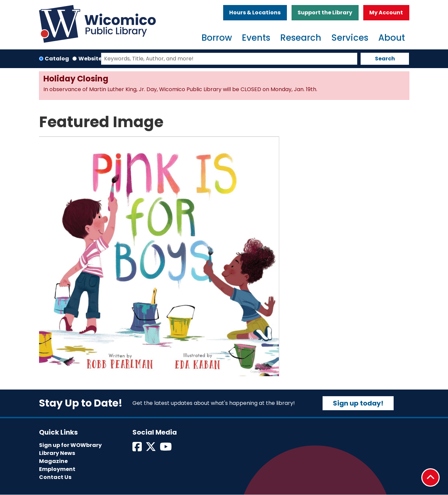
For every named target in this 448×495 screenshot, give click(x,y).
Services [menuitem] (350, 38)
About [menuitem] (392, 38)
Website (90, 59)
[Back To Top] (430, 477)
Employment (57, 469)
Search (385, 59)
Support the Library (325, 13)
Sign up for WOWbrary (70, 445)
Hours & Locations (255, 13)
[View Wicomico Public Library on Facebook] (138, 449)
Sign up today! (358, 403)
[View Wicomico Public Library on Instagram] (166, 449)
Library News (57, 453)
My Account (386, 13)
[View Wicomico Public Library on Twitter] (151, 449)
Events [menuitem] (256, 38)
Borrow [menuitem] (217, 38)
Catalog (57, 59)
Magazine (53, 461)
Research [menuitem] (301, 38)
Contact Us (55, 477)
